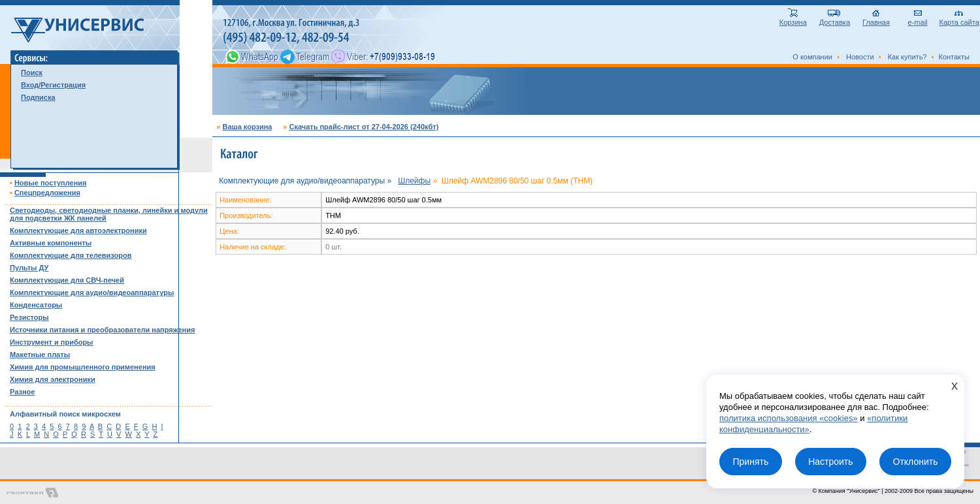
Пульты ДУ (29, 268)
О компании (812, 57)
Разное (22, 392)
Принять (750, 462)
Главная (876, 19)
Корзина (793, 19)
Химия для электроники (53, 379)
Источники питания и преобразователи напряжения (102, 330)
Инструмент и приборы (52, 342)
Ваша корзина (247, 127)
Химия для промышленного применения (83, 367)
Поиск (32, 72)
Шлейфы (414, 181)
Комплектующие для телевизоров (71, 255)
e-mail (918, 19)
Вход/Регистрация (53, 85)
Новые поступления (51, 183)
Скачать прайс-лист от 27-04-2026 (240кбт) (364, 127)
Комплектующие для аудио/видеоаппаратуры (92, 292)
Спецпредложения (47, 193)
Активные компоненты (51, 243)
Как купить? (907, 57)
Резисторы (29, 317)
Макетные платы (40, 354)
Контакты (954, 57)
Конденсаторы (36, 305)
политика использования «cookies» (789, 418)
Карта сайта (959, 19)
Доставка (835, 19)
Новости (860, 57)
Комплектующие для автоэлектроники (78, 230)
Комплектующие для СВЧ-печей (67, 280)
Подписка (38, 97)
